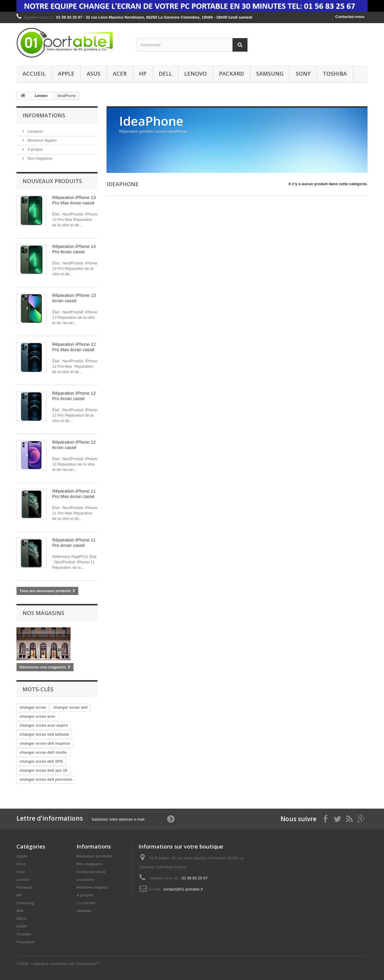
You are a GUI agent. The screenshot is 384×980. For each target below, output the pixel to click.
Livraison (35, 131)
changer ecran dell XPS (41, 761)
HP (143, 74)
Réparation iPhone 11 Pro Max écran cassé (74, 494)
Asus (94, 74)
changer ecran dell (70, 707)
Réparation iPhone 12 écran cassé (74, 445)
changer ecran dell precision (46, 779)
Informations (44, 115)
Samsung (270, 74)
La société (86, 903)
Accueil (34, 74)
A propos (35, 149)
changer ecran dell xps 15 (43, 770)
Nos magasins (39, 158)
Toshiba (335, 74)
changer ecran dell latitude (44, 734)
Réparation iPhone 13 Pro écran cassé (74, 249)
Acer (120, 74)
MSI (20, 911)
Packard (231, 74)
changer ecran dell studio (43, 752)
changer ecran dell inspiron (45, 743)
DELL (165, 74)
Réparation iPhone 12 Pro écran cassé (74, 396)
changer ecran (33, 707)
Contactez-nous (350, 17)
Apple (66, 74)
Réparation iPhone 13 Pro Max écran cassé (74, 200)
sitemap (84, 911)
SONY (303, 74)
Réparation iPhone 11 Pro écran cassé (74, 543)
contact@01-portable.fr (183, 889)
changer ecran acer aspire (44, 725)
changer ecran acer (37, 716)
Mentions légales (42, 140)
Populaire (25, 942)
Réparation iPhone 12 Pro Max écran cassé (74, 347)
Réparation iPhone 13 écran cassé (74, 298)
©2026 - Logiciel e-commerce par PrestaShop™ (58, 964)
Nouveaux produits (52, 181)
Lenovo (195, 74)
